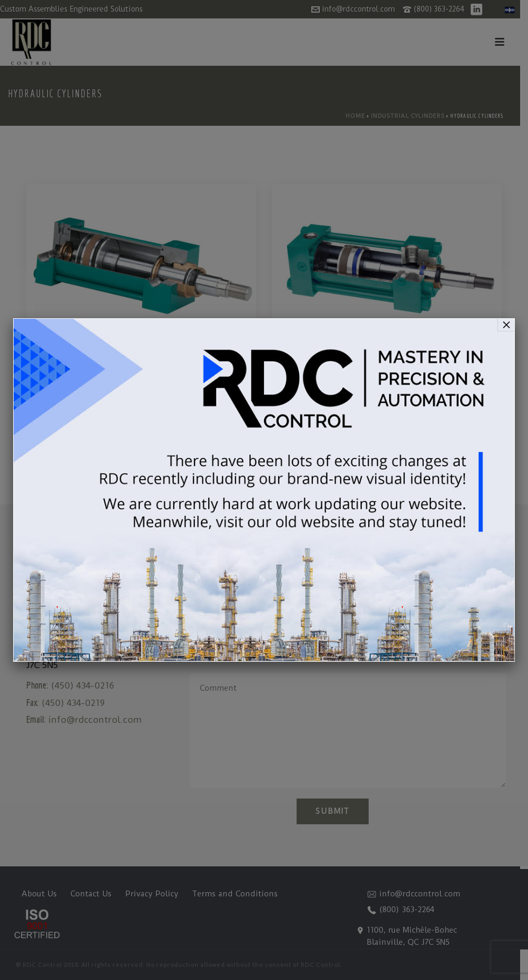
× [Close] (506, 325)
